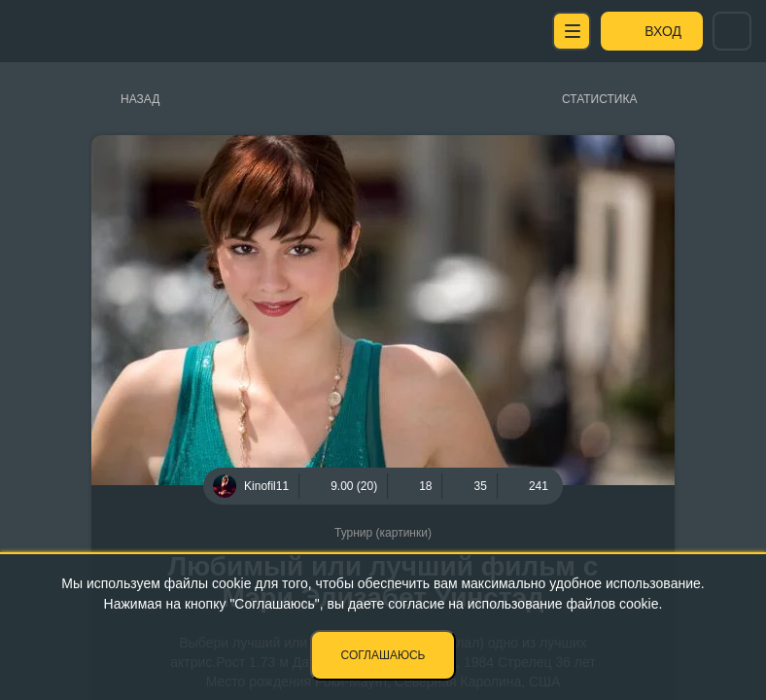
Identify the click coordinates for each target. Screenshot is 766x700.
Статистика (599, 99)
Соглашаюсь (383, 655)
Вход (663, 31)
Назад (140, 99)
